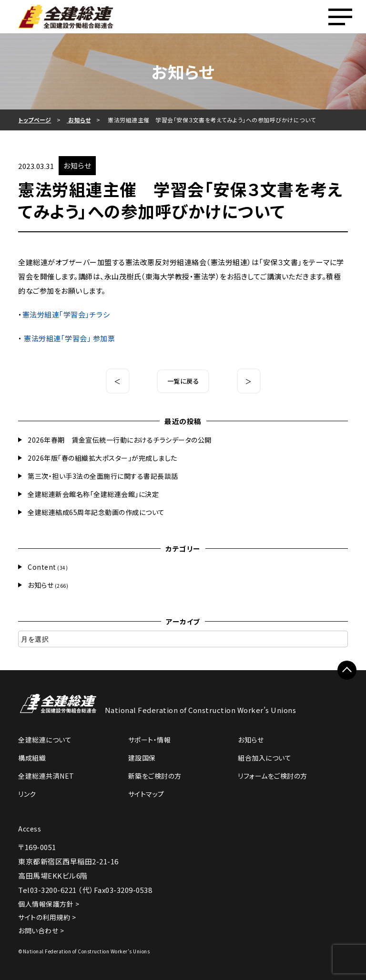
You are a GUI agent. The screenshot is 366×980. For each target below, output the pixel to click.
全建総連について (45, 740)
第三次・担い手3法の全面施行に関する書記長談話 (103, 476)
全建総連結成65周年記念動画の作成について (96, 512)
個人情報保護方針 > (49, 904)
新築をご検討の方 (155, 776)
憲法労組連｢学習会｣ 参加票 (69, 338)
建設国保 (142, 758)
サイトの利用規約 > (47, 917)
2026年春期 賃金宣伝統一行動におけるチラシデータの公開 (120, 440)
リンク (27, 794)
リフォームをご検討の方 (273, 776)
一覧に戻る (183, 381)
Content (42, 567)
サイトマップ (146, 794)
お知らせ (41, 585)
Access (30, 829)
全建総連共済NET (46, 776)
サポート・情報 (150, 740)
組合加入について (264, 758)
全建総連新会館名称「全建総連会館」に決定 (93, 494)
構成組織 (32, 758)
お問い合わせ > (41, 931)
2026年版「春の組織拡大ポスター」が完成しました (102, 458)
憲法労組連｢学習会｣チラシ (66, 314)
